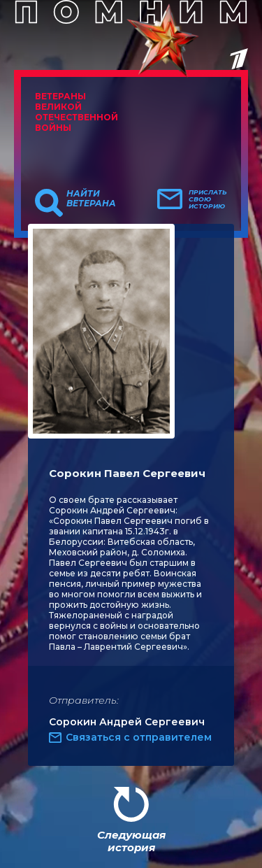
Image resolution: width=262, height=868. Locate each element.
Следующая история (131, 841)
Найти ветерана (91, 199)
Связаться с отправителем (139, 737)
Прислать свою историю (208, 199)
